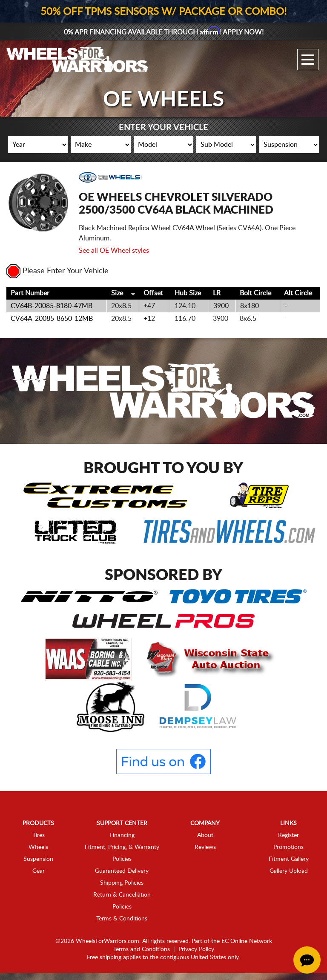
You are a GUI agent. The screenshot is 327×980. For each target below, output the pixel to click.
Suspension (38, 859)
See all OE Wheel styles (114, 251)
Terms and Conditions (142, 949)
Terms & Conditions (122, 919)
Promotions (288, 847)
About (205, 835)
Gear (39, 871)
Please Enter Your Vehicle (57, 271)
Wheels (38, 847)
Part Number (30, 293)
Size (117, 293)
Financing (122, 835)
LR (217, 293)
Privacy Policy (196, 949)
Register (288, 835)
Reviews (205, 847)
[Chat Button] (307, 960)
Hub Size (188, 293)
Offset (153, 293)
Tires (39, 835)
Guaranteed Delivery (122, 871)
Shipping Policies (122, 883)
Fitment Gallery (289, 859)
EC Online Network (247, 941)
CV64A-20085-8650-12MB (52, 319)
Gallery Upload (289, 871)
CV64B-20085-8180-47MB (52, 306)
